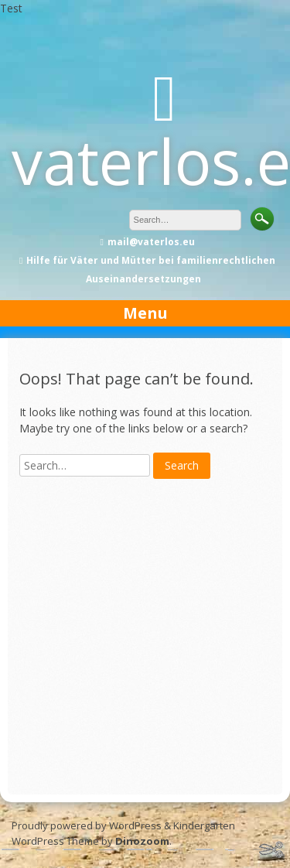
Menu (145, 313)
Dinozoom (142, 841)
